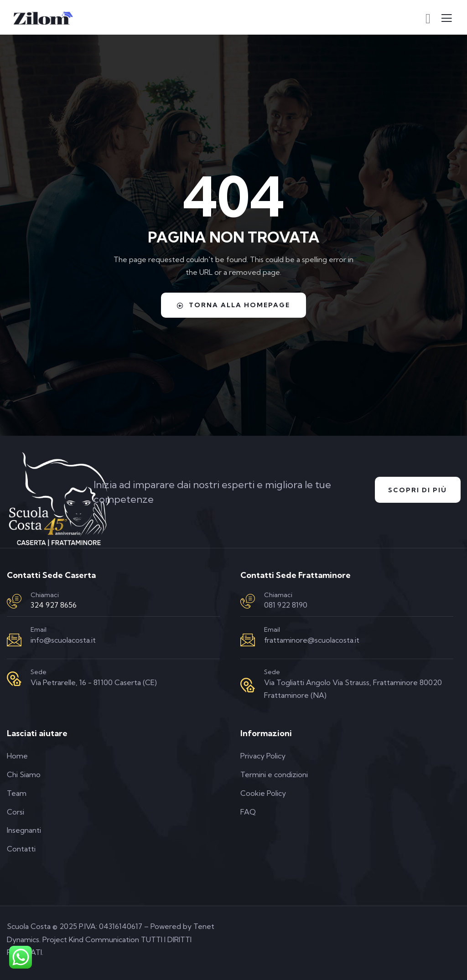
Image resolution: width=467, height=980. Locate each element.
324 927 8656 (54, 605)
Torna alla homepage (233, 305)
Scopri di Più (418, 490)
